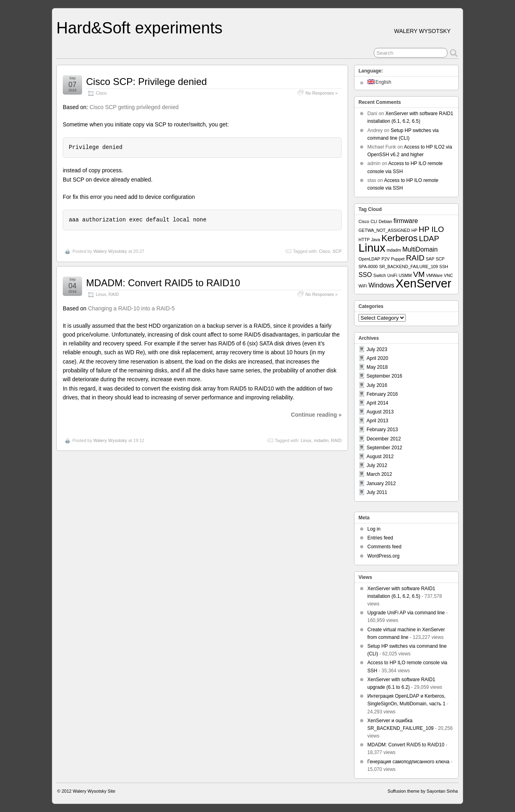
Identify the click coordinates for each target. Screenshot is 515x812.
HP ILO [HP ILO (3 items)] (432, 229)
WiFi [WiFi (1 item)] (363, 286)
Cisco (101, 93)
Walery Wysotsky (110, 251)
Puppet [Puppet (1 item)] (398, 259)
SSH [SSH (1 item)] (444, 267)
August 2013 (380, 412)
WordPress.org (383, 556)
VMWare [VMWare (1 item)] (434, 275)
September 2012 (384, 448)
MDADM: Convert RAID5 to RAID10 (163, 283)
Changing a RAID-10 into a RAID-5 (132, 308)
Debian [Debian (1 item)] (385, 221)
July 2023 (377, 349)
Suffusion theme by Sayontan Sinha (423, 791)
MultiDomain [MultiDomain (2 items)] (420, 249)
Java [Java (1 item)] (376, 240)
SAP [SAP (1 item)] (430, 259)
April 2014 (377, 403)
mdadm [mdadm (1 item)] (394, 250)
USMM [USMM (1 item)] (405, 275)
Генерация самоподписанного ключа (408, 762)
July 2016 (377, 385)
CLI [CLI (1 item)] (374, 221)
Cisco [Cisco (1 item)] (364, 221)
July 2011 (377, 492)
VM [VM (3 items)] (419, 274)
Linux (101, 294)
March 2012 (379, 474)
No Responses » (321, 93)
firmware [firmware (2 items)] (406, 221)
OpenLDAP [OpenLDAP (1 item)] (369, 259)
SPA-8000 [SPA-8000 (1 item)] (368, 267)
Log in (374, 529)
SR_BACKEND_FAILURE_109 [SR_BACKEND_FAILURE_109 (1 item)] (408, 267)
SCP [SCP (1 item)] (440, 259)
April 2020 (377, 358)
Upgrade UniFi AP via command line (406, 613)
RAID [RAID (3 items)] (415, 258)
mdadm (321, 440)
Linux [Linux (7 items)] (372, 248)
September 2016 (384, 376)
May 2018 (377, 367)
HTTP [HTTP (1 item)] (364, 240)
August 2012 (380, 457)
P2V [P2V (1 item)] (385, 259)
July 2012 (377, 465)
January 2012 (381, 483)
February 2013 (382, 430)
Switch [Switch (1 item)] (380, 275)
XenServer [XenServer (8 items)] (423, 283)
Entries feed (380, 538)
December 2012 (384, 439)
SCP (337, 251)
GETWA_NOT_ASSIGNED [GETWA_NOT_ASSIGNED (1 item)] (384, 230)
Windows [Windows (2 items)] (381, 285)
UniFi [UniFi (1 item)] (392, 275)
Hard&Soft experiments (139, 28)
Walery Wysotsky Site (94, 791)
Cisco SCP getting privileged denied (134, 107)
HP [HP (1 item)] (414, 230)
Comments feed (384, 547)
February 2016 (382, 394)
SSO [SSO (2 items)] (365, 275)
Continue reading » (316, 415)
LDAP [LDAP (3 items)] (429, 239)
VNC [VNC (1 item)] (448, 275)
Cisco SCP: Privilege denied (146, 82)
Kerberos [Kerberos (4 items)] (400, 238)
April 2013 (377, 421)
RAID (114, 294)
